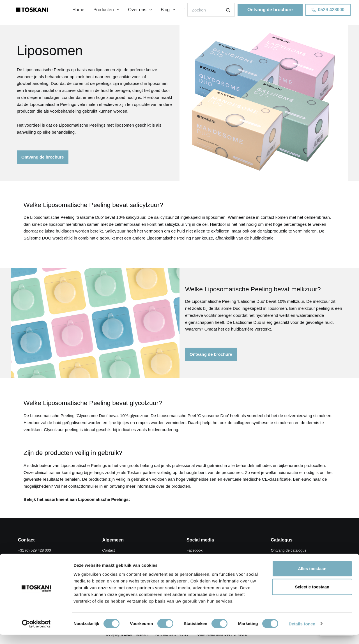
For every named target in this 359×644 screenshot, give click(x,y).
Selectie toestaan (312, 596)
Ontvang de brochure (270, 10)
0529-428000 (328, 10)
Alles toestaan (312, 578)
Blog (169, 10)
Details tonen (302, 633)
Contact (109, 550)
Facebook (195, 550)
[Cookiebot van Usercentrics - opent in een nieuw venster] (36, 633)
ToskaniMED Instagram (205, 562)
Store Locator (113, 556)
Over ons (141, 10)
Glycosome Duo (92, 418)
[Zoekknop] (228, 10)
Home (78, 10)
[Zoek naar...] (204, 10)
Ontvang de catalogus (289, 550)
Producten (107, 10)
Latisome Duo (251, 303)
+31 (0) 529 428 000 (34, 550)
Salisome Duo (90, 219)
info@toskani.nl (30, 556)
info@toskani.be (61, 556)
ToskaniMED (113, 562)
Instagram (195, 556)
